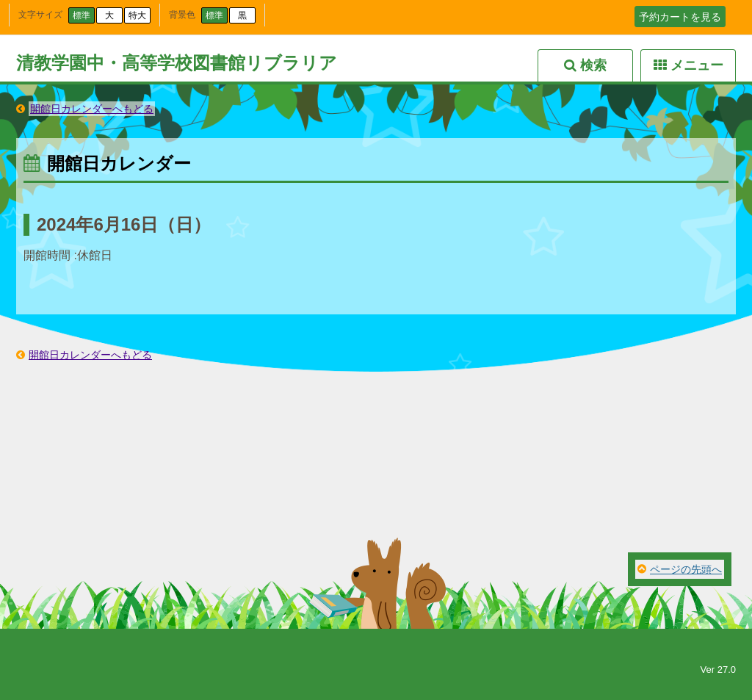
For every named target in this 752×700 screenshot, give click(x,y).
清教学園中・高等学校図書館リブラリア (177, 63)
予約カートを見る (680, 17)
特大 (137, 15)
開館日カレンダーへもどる (92, 109)
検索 (593, 65)
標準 (82, 15)
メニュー (697, 65)
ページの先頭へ (686, 569)
